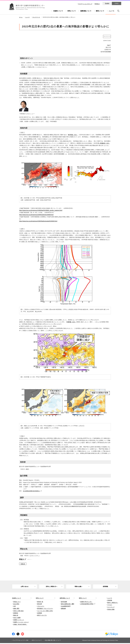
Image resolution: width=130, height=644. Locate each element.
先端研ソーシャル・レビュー (21, 623)
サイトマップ (111, 608)
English (107, 3)
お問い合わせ (25, 587)
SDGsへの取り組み (18, 612)
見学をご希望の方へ (52, 587)
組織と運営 (16, 609)
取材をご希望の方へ (113, 603)
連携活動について (86, 11)
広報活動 (110, 601)
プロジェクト (41, 607)
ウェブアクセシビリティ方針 (21, 641)
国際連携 (63, 609)
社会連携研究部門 (66, 607)
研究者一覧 (40, 603)
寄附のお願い (78, 587)
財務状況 (16, 614)
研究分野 (40, 605)
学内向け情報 (111, 610)
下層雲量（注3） (71, 322)
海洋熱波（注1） (73, 135)
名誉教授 (40, 614)
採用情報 (105, 587)
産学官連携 (64, 603)
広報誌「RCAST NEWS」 (20, 625)
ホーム (21, 17)
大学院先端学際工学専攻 (88, 605)
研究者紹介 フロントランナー (45, 609)
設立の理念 (16, 605)
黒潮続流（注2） (105, 143)
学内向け (97, 4)
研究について (72, 11)
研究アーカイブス (42, 616)
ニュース (111, 11)
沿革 (14, 607)
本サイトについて (37, 641)
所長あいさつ (17, 603)
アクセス (110, 606)
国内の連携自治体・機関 (68, 605)
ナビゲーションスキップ (85, 4)
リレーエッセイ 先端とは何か (45, 612)
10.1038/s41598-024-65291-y (31, 491)
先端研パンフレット (19, 621)
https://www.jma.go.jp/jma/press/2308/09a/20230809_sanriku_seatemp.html (41, 210)
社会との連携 (17, 618)
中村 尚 (23, 564)
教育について (100, 11)
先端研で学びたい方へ (86, 603)
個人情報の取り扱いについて (53, 641)
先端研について (58, 11)
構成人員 (16, 616)
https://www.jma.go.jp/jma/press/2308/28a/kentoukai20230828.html (38, 221)
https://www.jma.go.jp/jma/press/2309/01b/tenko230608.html (36, 215)
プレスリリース (36, 17)
